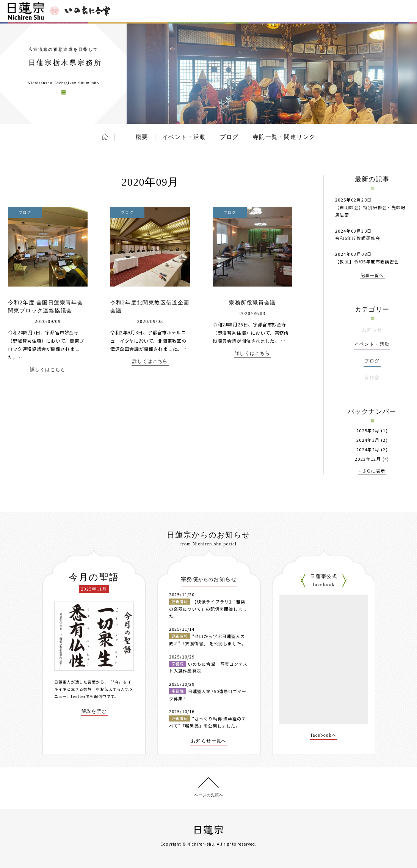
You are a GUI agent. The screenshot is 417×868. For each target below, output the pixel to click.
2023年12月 (368, 459)
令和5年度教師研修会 (358, 238)
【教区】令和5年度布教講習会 (367, 262)
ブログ (229, 137)
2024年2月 (368, 450)
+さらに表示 (372, 471)
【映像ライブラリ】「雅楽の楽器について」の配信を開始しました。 (208, 609)
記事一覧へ (372, 276)
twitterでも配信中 (89, 696)
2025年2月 (368, 431)
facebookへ (324, 735)
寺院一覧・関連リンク (284, 137)
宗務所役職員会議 (252, 303)
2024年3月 (368, 440)
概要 (142, 137)
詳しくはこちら (48, 370)
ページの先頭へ (209, 795)
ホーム (105, 137)
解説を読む (94, 711)
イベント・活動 (184, 137)
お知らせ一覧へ (209, 741)
